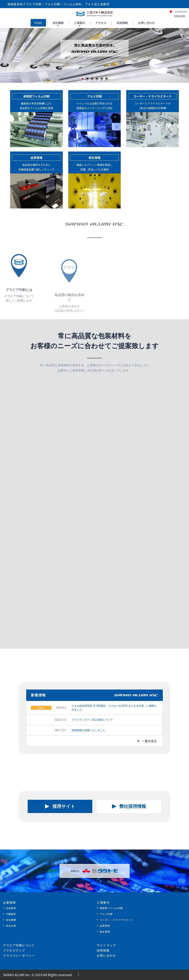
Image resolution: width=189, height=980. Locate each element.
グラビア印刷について (19, 945)
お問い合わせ (146, 23)
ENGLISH (180, 16)
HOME (38, 23)
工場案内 (80, 23)
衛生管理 (105, 932)
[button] (83, 79)
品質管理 (105, 926)
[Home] (94, 14)
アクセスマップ (14, 950)
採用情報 (122, 23)
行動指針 (11, 914)
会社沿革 (11, 926)
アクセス (101, 23)
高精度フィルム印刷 (111, 908)
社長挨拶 (11, 908)
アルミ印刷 (106, 914)
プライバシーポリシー (19, 955)
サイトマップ (106, 945)
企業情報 (9, 902)
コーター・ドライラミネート (117, 920)
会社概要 (58, 23)
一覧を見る (149, 741)
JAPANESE (181, 12)
